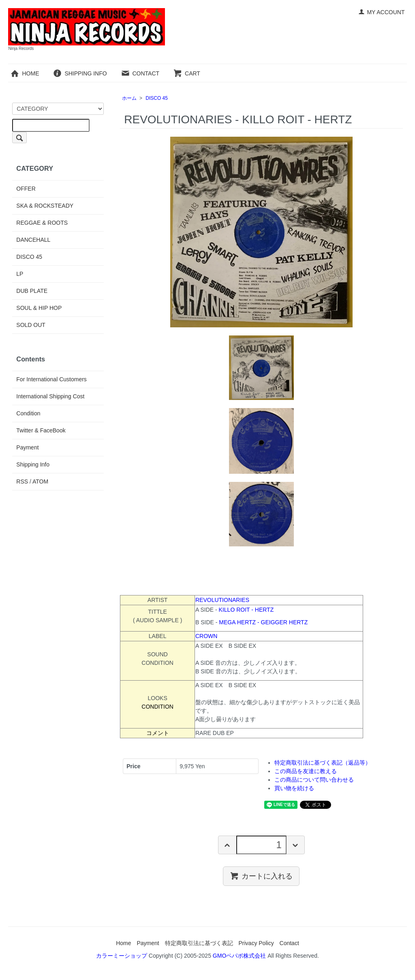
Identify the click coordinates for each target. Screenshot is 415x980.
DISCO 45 (157, 98)
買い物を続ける (294, 788)
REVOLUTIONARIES (222, 600)
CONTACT (140, 73)
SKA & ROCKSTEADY (45, 206)
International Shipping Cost (50, 396)
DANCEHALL (33, 240)
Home (123, 943)
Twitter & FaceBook (41, 430)
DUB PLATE (32, 291)
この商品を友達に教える (306, 771)
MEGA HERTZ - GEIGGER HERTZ (263, 622)
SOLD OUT (31, 325)
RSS (22, 481)
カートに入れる (261, 876)
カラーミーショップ (122, 956)
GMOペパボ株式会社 (239, 956)
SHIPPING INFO (80, 73)
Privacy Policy (256, 943)
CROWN (206, 636)
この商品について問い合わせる (314, 780)
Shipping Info (33, 464)
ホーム (129, 98)
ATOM (40, 481)
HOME (25, 73)
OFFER (26, 189)
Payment (27, 447)
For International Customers (51, 379)
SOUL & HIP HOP (39, 308)
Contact (289, 943)
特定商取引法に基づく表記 (199, 943)
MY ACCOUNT (381, 12)
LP (20, 274)
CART (187, 73)
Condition (28, 413)
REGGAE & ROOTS (42, 223)
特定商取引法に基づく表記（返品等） (323, 763)
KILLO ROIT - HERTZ (246, 610)
